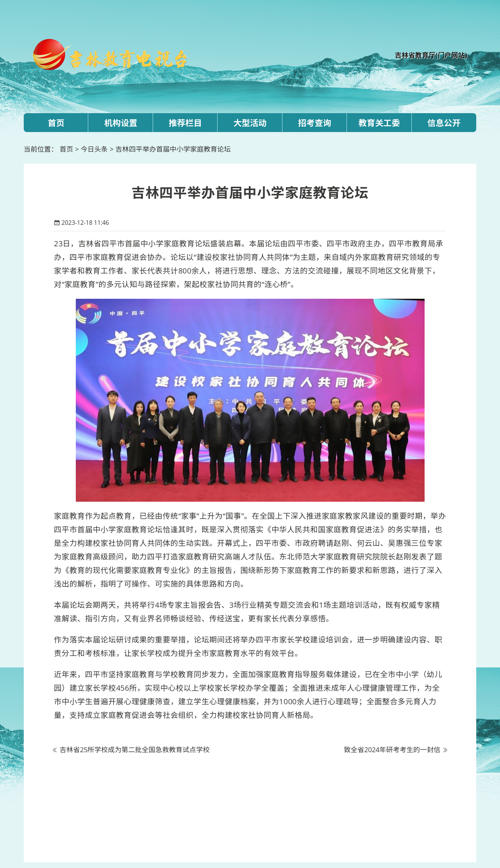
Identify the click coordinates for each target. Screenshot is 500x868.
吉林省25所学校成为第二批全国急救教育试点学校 (135, 750)
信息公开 (444, 123)
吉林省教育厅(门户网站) (431, 55)
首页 (56, 123)
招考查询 (314, 123)
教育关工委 (379, 123)
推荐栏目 (186, 123)
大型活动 (250, 123)
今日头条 (94, 149)
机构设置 (121, 123)
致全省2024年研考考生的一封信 (392, 750)
